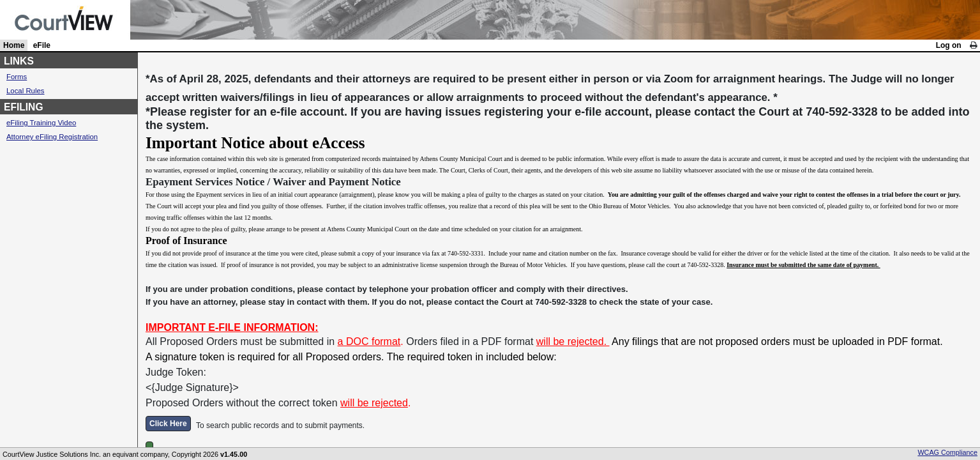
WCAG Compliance (947, 452)
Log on (949, 45)
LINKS (19, 61)
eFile (42, 45)
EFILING (24, 107)
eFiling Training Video (41, 123)
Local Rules (26, 91)
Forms (17, 77)
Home (14, 45)
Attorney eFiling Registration (52, 137)
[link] (973, 45)
